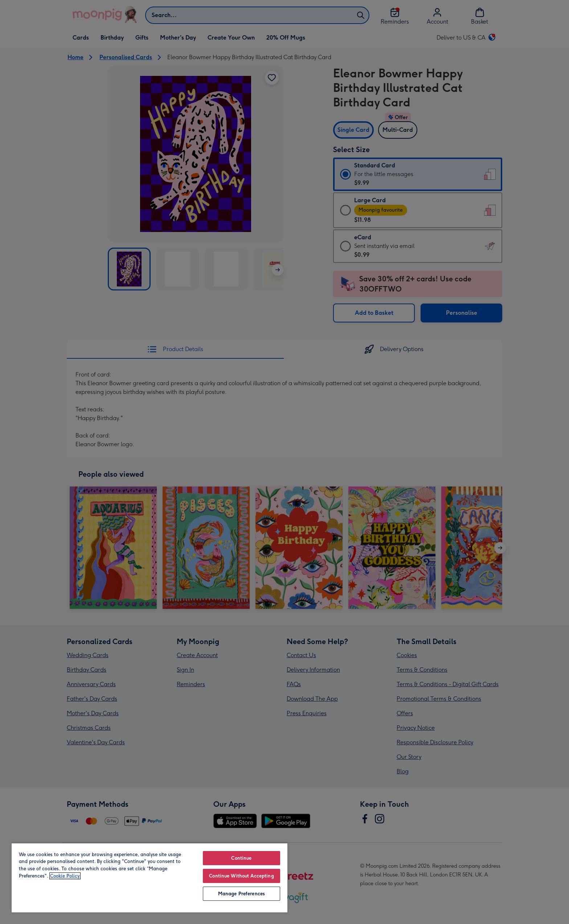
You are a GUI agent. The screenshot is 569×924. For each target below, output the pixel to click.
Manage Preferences (241, 894)
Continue (241, 858)
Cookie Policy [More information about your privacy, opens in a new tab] (65, 876)
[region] (150, 878)
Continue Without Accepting (241, 876)
